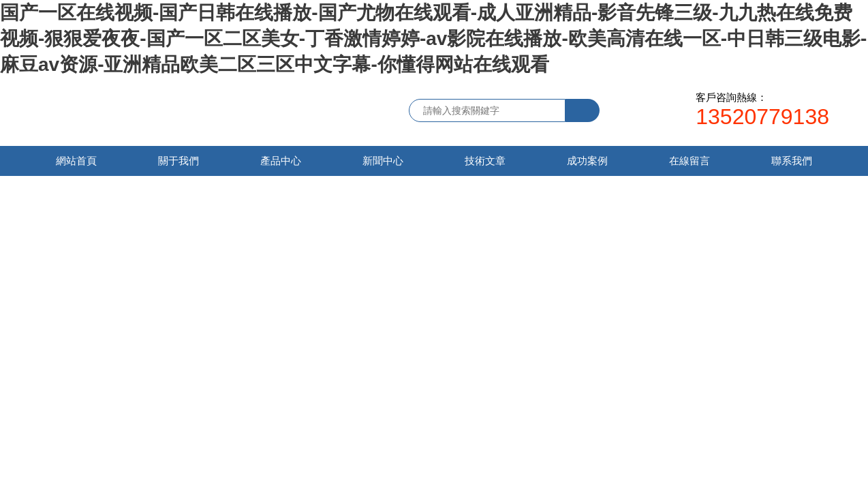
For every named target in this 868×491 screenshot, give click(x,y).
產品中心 (281, 161)
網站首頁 (76, 161)
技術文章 (485, 161)
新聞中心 (383, 161)
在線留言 (689, 161)
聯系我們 (792, 161)
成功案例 (587, 161)
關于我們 (179, 161)
